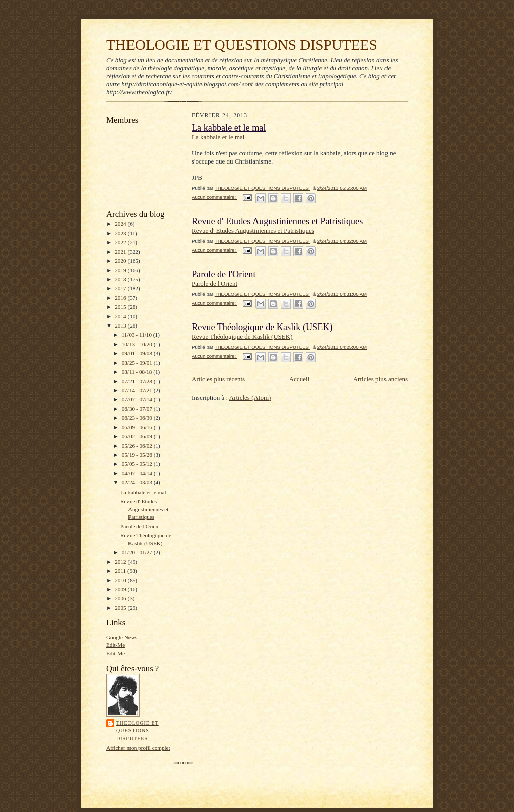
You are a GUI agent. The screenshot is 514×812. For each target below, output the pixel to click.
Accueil (299, 379)
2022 (121, 242)
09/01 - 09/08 (138, 353)
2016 (121, 298)
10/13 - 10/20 (138, 344)
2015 (121, 307)
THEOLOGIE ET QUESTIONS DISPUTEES (242, 45)
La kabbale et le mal (143, 492)
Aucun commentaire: (215, 197)
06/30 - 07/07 (138, 409)
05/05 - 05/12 (138, 464)
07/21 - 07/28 (138, 381)
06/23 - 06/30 (138, 418)
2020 (121, 261)
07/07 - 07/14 (138, 399)
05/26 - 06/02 (138, 446)
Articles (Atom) (250, 397)
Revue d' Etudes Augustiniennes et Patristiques (144, 509)
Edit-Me (116, 645)
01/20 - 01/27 (138, 552)
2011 (121, 571)
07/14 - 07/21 (138, 390)
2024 (121, 224)
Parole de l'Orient (140, 526)
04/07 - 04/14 (138, 473)
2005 (121, 608)
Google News (122, 637)
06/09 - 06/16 (138, 427)
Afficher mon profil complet (138, 748)
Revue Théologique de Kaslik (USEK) (262, 327)
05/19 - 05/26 (138, 455)
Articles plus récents (218, 379)
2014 (121, 316)
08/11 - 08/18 (138, 372)
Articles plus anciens (380, 379)
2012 (121, 562)
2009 (121, 589)
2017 (121, 288)
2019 (121, 270)
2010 (121, 580)
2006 (121, 598)
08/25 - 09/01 (138, 363)
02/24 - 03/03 (138, 482)
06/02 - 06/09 (138, 436)
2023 (121, 233)
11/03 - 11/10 (138, 335)
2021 (121, 252)
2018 (121, 279)
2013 (121, 326)
